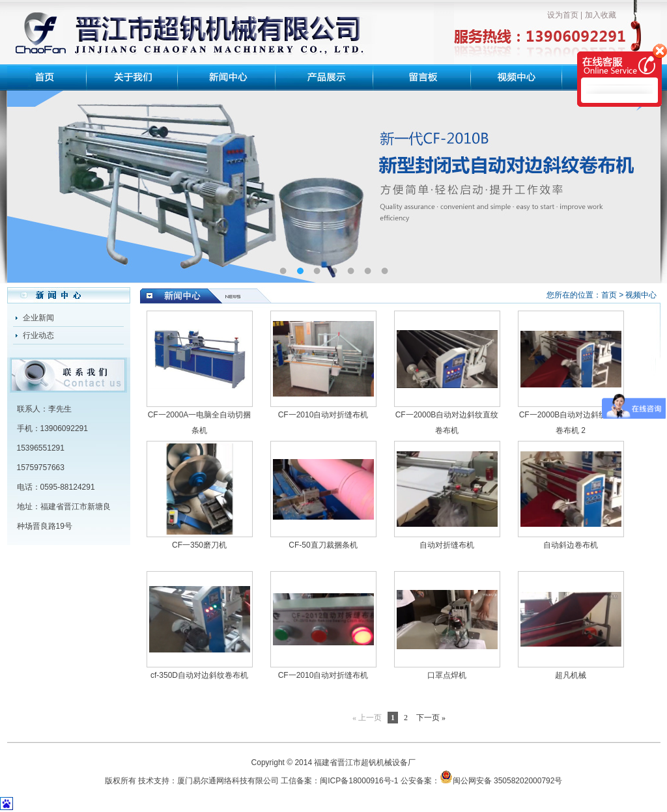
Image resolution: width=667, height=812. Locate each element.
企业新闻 (38, 318)
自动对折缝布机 (447, 545)
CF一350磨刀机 (199, 545)
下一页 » (431, 718)
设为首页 (563, 15)
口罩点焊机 (447, 675)
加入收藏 (601, 15)
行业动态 (38, 335)
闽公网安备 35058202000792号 (501, 781)
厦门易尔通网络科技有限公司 (228, 781)
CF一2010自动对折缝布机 (323, 415)
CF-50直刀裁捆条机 (323, 545)
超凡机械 (571, 675)
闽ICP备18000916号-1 (359, 781)
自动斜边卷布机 (571, 545)
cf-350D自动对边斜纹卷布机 (199, 675)
